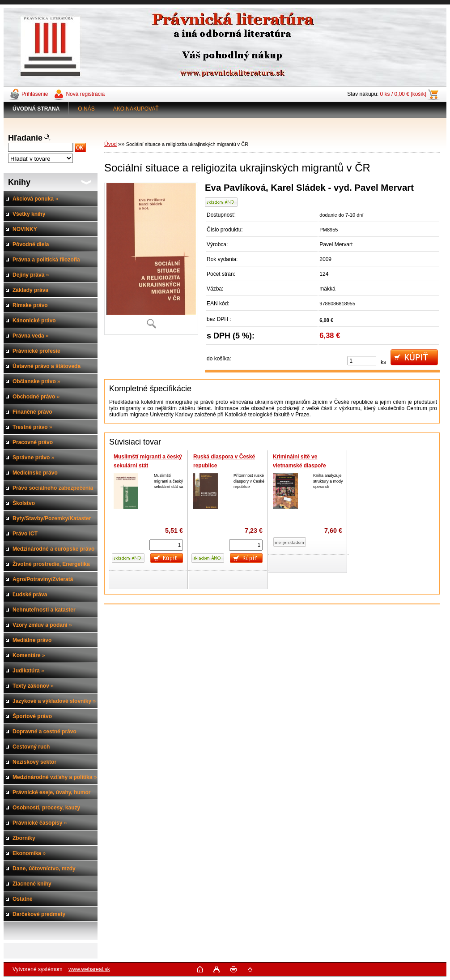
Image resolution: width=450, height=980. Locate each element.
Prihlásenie (35, 94)
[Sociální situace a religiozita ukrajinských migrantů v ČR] (151, 259)
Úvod (110, 144)
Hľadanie (25, 138)
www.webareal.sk (89, 969)
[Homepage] (36, 109)
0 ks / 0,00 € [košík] (403, 94)
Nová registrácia (85, 94)
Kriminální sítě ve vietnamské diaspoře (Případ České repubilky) (304, 465)
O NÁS (86, 109)
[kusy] (362, 361)
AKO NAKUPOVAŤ (136, 109)
